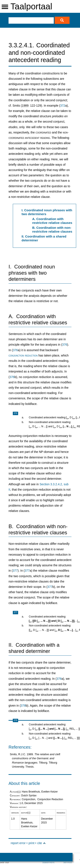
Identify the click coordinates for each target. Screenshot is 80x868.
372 (63, 106)
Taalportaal (31, 6)
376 (65, 345)
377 (15, 571)
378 (59, 679)
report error (18, 843)
